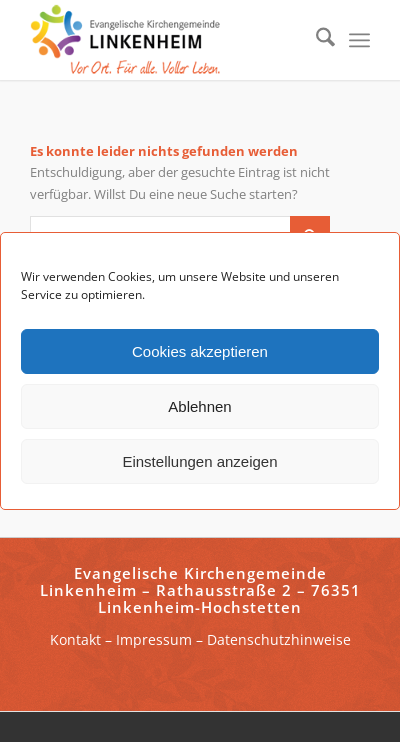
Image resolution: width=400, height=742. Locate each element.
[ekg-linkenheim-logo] (166, 40)
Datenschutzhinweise (279, 639)
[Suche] (315, 40)
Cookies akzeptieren (200, 351)
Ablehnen (199, 406)
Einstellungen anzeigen (199, 461)
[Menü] (359, 40)
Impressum (154, 639)
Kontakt (75, 639)
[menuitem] (315, 40)
